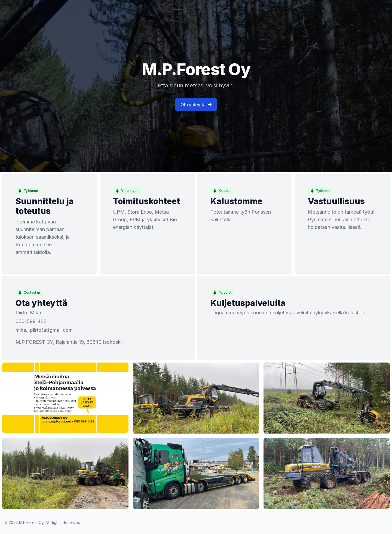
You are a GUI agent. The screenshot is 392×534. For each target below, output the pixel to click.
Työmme (28, 191)
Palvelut (222, 293)
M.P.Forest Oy (31, 522)
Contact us (29, 293)
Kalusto (221, 191)
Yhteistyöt (126, 191)
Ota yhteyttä (196, 105)
